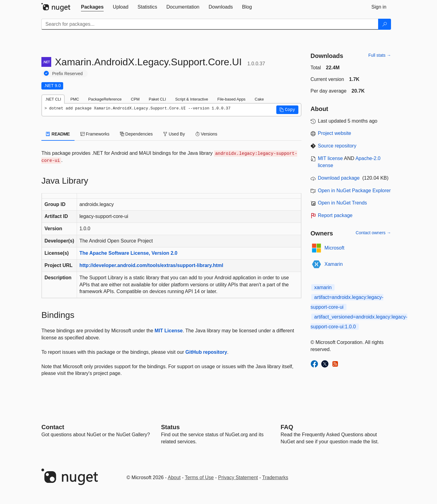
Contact (53, 427)
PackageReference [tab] (105, 99)
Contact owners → (373, 233)
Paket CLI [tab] (157, 99)
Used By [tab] (174, 134)
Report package (335, 215)
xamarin (323, 287)
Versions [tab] (206, 134)
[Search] (385, 24)
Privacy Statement (238, 477)
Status (170, 427)
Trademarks (275, 477)
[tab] (92, 7)
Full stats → (380, 55)
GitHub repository (206, 352)
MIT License (169, 331)
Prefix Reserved (67, 74)
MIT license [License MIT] (331, 158)
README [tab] (58, 134)
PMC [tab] (75, 99)
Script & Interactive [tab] (192, 99)
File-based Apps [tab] (232, 99)
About (174, 477)
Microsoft (334, 248)
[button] (287, 110)
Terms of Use (199, 477)
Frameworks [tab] (95, 134)
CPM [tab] (135, 99)
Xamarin (334, 264)
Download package (339, 178)
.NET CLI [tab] (53, 99)
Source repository (337, 146)
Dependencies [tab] (136, 134)
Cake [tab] (259, 99)
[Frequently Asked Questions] (287, 427)
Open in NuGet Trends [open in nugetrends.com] (343, 203)
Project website (335, 133)
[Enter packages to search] (210, 24)
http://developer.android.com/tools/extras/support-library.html (151, 265)
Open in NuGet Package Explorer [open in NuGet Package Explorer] (354, 191)
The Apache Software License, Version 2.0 (128, 253)
